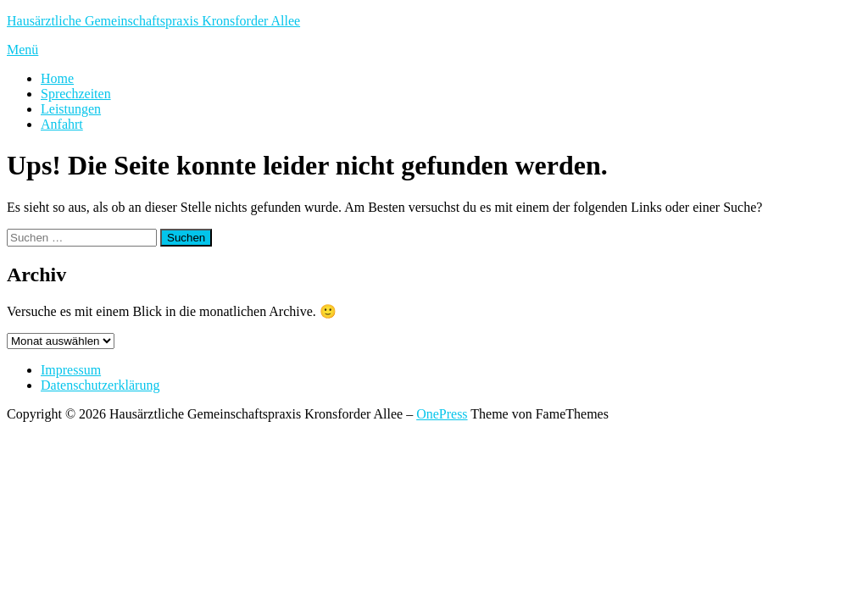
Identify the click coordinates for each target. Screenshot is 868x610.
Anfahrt (62, 124)
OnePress (442, 414)
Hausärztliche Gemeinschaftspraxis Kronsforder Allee (153, 21)
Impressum (71, 370)
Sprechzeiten (76, 94)
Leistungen (71, 109)
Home (57, 78)
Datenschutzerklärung (100, 385)
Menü (22, 50)
